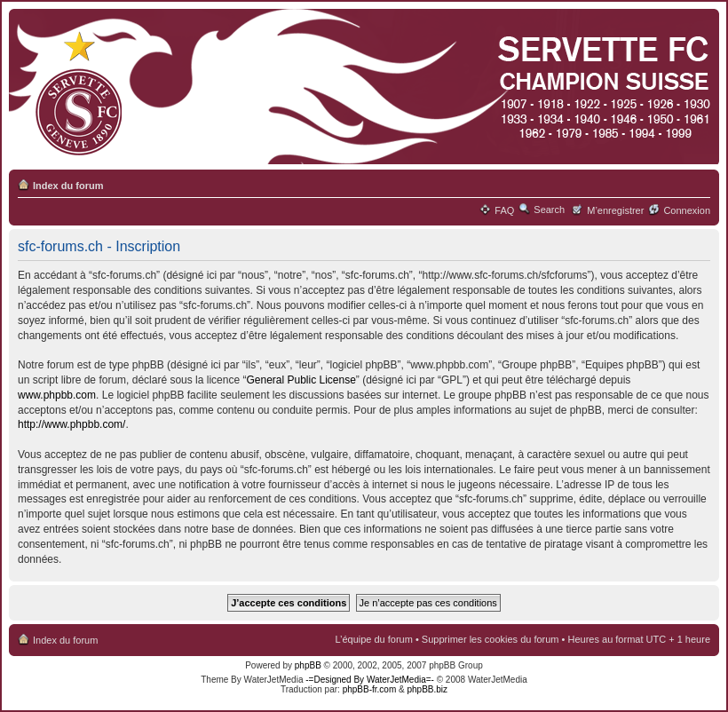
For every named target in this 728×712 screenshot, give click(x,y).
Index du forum (68, 186)
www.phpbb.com (57, 395)
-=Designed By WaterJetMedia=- (370, 680)
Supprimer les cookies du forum (491, 639)
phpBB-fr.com (370, 689)
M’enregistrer (615, 210)
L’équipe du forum (373, 639)
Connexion (687, 210)
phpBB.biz (427, 689)
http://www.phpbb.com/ (71, 424)
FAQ (504, 210)
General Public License (301, 380)
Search (549, 210)
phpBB (308, 665)
